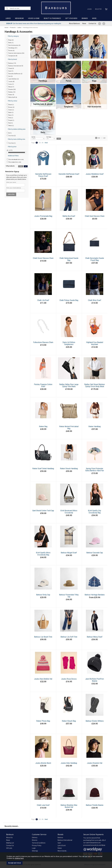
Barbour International (65, 840)
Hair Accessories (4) (14, 45)
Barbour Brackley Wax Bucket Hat (69, 806)
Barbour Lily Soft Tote (69, 637)
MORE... (95, 18)
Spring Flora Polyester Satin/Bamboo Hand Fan (95, 470)
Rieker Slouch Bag (69, 721)
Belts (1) (10, 43)
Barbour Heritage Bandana (95, 595)
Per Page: (51, 138)
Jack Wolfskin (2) (13, 79)
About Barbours (74, 23)
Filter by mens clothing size (16, 139)
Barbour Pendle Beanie (95, 805)
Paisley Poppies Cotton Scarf (43, 385)
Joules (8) (11, 81)
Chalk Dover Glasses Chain (43, 258)
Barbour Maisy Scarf (95, 637)
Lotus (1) (10, 84)
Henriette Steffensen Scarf (69, 174)
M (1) (9, 133)
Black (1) (10, 104)
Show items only (15, 159)
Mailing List (10, 843)
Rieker (60, 848)
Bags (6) (10, 40)
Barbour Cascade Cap (95, 553)
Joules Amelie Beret (43, 763)
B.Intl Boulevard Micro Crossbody (69, 512)
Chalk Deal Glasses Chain (95, 216)
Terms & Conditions (39, 843)
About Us (9, 838)
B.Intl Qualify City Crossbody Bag (95, 512)
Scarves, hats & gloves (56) (16, 53)
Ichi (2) (10, 76)
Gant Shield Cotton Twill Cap (43, 511)
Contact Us (92, 23)
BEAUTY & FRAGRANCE (52, 18)
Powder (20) (11, 89)
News (84, 23)
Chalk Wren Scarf (95, 300)
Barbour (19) (11, 63)
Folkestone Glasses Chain (43, 342)
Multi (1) (10, 112)
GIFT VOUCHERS (71, 18)
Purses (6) (11, 50)
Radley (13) (11, 92)
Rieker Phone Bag (43, 721)
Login (89, 9)
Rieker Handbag (95, 426)
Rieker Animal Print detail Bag (69, 427)
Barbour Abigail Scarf (69, 553)
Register (98, 9)
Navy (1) (10, 115)
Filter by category (13, 36)
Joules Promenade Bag (43, 216)
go (26, 166)
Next (46, 143)
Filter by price (12, 147)
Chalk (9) (10, 68)
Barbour (60, 838)
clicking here (19, 858)
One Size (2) (11, 136)
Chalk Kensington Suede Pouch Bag (95, 259)
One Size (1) (11, 143)
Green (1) (10, 110)
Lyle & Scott (62, 845)
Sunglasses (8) (12, 56)
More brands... (63, 851)
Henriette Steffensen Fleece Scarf (43, 175)
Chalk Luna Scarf (43, 805)
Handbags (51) (12, 48)
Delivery (35, 838)
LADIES (8, 18)
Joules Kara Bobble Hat (43, 679)
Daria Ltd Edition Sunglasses (69, 343)
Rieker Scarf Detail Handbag (43, 469)
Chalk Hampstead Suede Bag (69, 259)
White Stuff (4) (12, 97)
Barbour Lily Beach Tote (43, 637)
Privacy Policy (37, 845)
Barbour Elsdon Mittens (95, 721)
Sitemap (35, 851)
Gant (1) (10, 71)
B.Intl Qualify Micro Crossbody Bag (43, 554)
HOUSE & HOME (34, 18)
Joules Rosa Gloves (69, 679)
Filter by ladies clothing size (17, 129)
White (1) (10, 125)
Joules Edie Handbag (69, 763)
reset (21, 166)
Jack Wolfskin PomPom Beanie (95, 680)
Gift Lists (9, 848)
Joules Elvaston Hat (95, 763)
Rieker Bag (43, 426)
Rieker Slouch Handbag (69, 469)
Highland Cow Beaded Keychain (95, 343)
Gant (59, 843)
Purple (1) (10, 120)
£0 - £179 (10, 150)
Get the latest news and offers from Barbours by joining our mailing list (34, 23)
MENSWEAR (19, 18)
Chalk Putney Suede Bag (69, 300)
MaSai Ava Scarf (69, 216)
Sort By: (38, 138)
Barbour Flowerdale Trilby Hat (69, 596)
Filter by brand (12, 59)
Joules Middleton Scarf (95, 174)
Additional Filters (13, 156)
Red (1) (10, 123)
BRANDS (85, 18)
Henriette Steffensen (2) (15, 74)
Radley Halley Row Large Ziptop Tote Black (69, 385)
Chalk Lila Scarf (43, 300)
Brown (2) (11, 107)
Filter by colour (13, 101)
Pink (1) (10, 118)
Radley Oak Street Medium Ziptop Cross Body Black (95, 385)
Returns (35, 840)
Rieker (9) (10, 95)
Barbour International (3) (15, 66)
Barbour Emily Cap (43, 595)
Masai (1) (10, 87)
